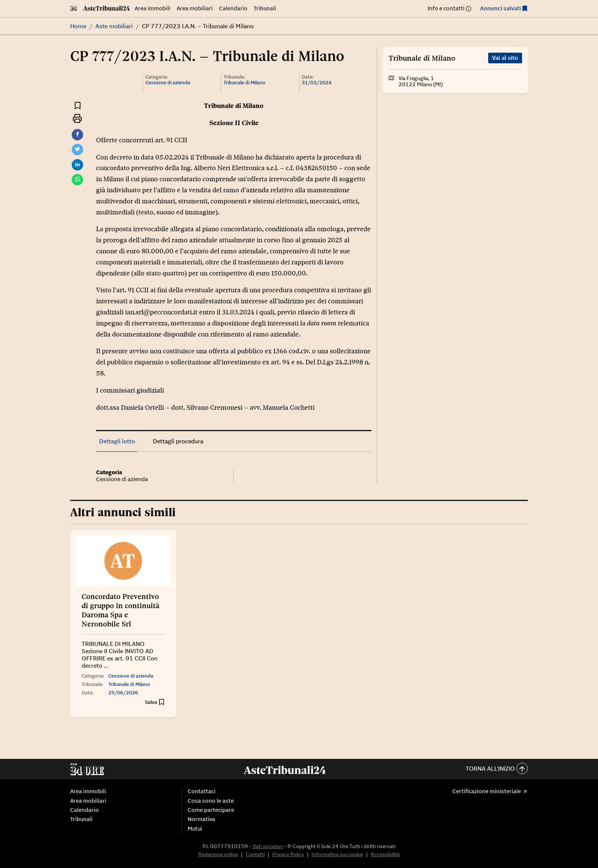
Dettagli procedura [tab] (178, 441)
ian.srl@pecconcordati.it (161, 312)
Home (78, 26)
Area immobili (153, 8)
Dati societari (268, 846)
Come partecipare (211, 810)
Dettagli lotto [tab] (117, 441)
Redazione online (218, 854)
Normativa (201, 819)
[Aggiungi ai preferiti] (78, 105)
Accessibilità (385, 854)
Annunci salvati (501, 8)
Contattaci (202, 791)
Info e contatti (446, 8)
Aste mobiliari (114, 26)
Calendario (233, 8)
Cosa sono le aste (211, 801)
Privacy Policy (288, 854)
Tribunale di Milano (244, 83)
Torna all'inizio (497, 769)
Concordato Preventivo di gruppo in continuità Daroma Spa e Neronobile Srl (121, 610)
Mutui (195, 829)
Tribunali (265, 8)
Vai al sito (505, 58)
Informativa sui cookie (337, 854)
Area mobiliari (195, 8)
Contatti (255, 854)
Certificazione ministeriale (487, 791)
